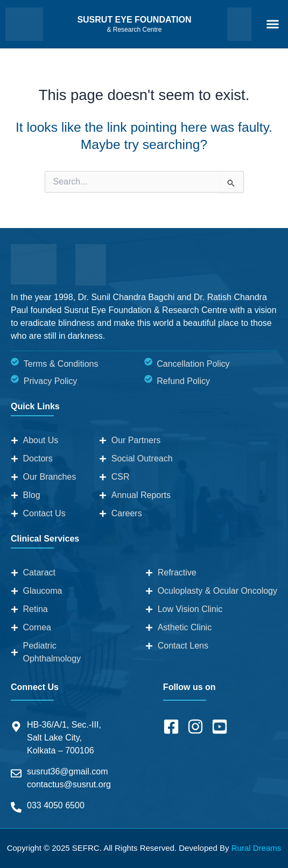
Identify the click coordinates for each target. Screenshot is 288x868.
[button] (272, 24)
